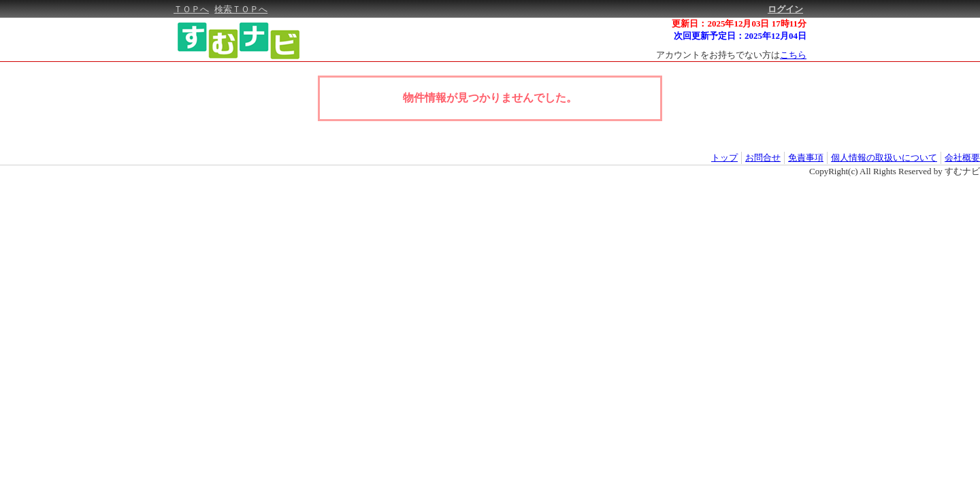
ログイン (785, 9)
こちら (793, 55)
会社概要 (962, 158)
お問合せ (763, 158)
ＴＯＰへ (191, 9)
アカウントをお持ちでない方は (731, 55)
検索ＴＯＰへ (241, 9)
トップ (724, 158)
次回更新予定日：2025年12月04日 (740, 36)
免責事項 (806, 158)
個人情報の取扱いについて (884, 158)
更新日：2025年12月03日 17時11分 (739, 23)
